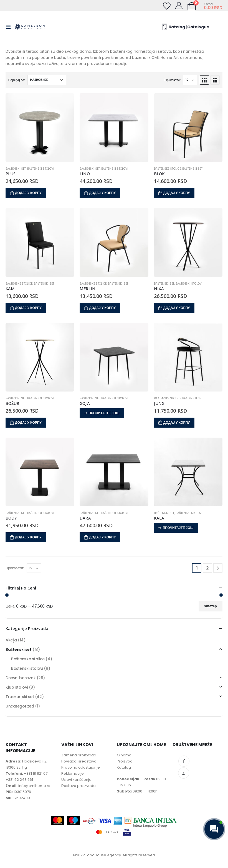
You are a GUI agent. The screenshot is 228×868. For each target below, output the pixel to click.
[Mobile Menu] (10, 27)
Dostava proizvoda (78, 786)
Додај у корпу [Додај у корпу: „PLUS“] (28, 193)
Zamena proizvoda (79, 755)
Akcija (11, 640)
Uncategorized (20, 706)
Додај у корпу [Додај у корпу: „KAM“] (28, 308)
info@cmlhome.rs (34, 786)
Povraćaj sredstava (79, 761)
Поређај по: (17, 80)
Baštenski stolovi (41, 169)
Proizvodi (125, 761)
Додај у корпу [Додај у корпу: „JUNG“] (177, 422)
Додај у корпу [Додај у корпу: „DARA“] (102, 537)
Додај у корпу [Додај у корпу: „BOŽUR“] (28, 422)
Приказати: (172, 80)
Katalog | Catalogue (185, 27)
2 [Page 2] (207, 568)
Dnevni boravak (21, 678)
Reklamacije (73, 773)
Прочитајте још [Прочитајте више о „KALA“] (178, 528)
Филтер (210, 606)
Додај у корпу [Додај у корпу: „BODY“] (28, 537)
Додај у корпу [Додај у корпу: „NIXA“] (177, 308)
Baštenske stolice (167, 169)
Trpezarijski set (20, 697)
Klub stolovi (17, 687)
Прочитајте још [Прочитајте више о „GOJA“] (104, 413)
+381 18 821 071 (36, 773)
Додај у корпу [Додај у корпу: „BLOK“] (177, 193)
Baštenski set (16, 169)
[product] (40, 128)
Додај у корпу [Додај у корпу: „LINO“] (102, 193)
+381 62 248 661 (19, 780)
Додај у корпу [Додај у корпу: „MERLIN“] (102, 308)
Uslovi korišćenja (76, 780)
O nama (124, 755)
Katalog (124, 767)
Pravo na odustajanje (81, 767)
